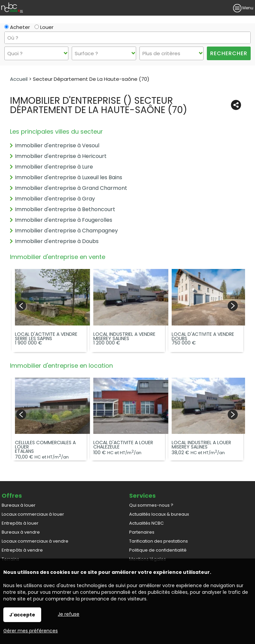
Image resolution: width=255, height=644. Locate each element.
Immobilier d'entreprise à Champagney (66, 231)
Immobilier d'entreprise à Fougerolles (64, 220)
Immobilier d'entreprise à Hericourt (61, 156)
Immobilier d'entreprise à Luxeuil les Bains (69, 177)
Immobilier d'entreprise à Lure (54, 167)
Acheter (17, 27)
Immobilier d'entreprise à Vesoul (57, 145)
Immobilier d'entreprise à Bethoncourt (65, 209)
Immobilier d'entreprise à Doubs (57, 241)
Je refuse (69, 614)
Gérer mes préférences (31, 631)
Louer (44, 27)
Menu (243, 8)
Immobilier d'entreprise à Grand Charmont (71, 188)
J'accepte (22, 615)
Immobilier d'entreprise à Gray (55, 199)
